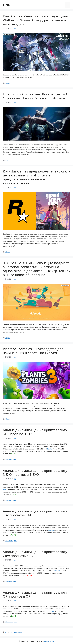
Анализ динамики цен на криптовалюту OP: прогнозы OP (35, 594)
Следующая (20, 632)
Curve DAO (57, 571)
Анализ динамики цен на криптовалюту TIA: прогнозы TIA (35, 513)
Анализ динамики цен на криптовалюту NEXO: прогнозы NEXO (35, 473)
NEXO (5, 489)
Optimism (51, 611)
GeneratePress (49, 641)
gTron (6, 5)
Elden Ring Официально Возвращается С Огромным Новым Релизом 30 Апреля (36, 96)
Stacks (50, 449)
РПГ (7, 160)
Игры (8, 83)
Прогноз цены (11, 460)
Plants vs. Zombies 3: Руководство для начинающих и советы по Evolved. (33, 351)
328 (12, 632)
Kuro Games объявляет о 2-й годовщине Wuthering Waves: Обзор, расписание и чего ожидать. (35, 20)
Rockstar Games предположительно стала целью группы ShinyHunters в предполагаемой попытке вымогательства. (36, 177)
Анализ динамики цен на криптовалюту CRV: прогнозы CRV (35, 554)
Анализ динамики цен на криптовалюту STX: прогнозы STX (35, 432)
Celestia (51, 530)
